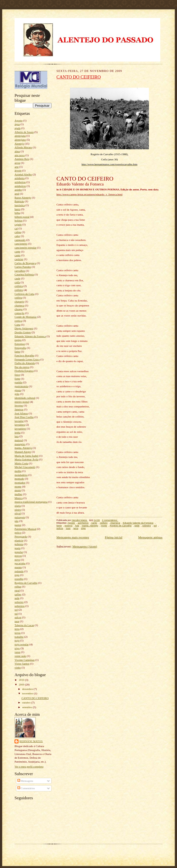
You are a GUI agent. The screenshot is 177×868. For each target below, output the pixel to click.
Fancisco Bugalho (24, 355)
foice (17, 375)
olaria (18, 506)
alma (17, 151)
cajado (18, 224)
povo (17, 560)
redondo (19, 571)
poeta (18, 548)
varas (18, 652)
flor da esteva (22, 367)
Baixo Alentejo (23, 198)
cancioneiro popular (26, 248)
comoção (19, 313)
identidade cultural (25, 398)
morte (18, 490)
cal (16, 228)
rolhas (18, 586)
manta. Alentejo (23, 448)
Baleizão (19, 201)
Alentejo (19, 144)
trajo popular (22, 644)
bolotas (18, 220)
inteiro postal (22, 402)
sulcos (18, 617)
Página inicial (114, 537)
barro (18, 209)
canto (18, 255)
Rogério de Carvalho (26, 583)
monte (18, 486)
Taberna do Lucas (24, 625)
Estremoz (20, 344)
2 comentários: (110, 520)
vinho (18, 668)
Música (19, 498)
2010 (22, 680)
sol (16, 610)
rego (17, 575)
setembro (28, 707)
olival (18, 513)
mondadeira (21, 475)
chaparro (19, 301)
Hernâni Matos (31, 741)
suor (17, 621)
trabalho (19, 637)
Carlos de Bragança (25, 263)
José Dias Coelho (24, 417)
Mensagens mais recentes (73, 537)
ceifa (17, 282)
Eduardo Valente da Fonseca (30, 336)
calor (17, 236)
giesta (18, 390)
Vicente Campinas (25, 660)
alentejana (20, 136)
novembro (28, 693)
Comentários (26, 788)
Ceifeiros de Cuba (25, 294)
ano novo (20, 155)
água (17, 124)
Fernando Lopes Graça (27, 359)
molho (18, 471)
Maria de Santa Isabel (27, 456)
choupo (19, 309)
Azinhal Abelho (23, 174)
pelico (18, 533)
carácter (19, 259)
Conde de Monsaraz (26, 317)
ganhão (18, 382)
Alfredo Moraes (23, 147)
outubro (27, 702)
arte (17, 167)
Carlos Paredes (23, 267)
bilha (17, 213)
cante (18, 251)
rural (17, 590)
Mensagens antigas (150, 537)
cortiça (18, 321)
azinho (18, 190)
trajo (17, 640)
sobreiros (20, 606)
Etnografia (20, 348)
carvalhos (20, 271)
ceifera (18, 298)
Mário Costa (21, 463)
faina (17, 351)
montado (19, 479)
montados (20, 483)
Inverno (19, 405)
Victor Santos (22, 664)
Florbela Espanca (24, 371)
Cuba (18, 325)
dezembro (28, 689)
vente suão (20, 656)
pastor (18, 525)
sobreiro (19, 602)
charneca (19, 305)
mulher (18, 494)
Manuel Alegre (23, 452)
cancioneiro (21, 244)
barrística (20, 205)
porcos (18, 556)
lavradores (20, 429)
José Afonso (21, 413)
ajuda (18, 128)
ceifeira (19, 286)
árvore (18, 170)
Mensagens (25, 781)
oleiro (18, 510)
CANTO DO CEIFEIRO (35, 698)
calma (18, 232)
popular (19, 552)
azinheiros (20, 186)
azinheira (20, 178)
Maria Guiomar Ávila (27, 459)
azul (17, 194)
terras (18, 633)
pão (17, 521)
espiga (18, 340)
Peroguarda (21, 536)
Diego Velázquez (24, 328)
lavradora (20, 425)
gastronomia (21, 386)
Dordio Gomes (23, 332)
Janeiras (19, 409)
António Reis (22, 159)
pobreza (19, 544)
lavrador (19, 421)
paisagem (20, 517)
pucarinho (20, 563)
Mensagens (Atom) (85, 546)
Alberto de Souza (24, 132)
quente (18, 567)
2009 (22, 684)
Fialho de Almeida (25, 363)
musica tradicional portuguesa (31, 502)
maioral (19, 440)
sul (16, 614)
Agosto (18, 120)
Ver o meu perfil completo (29, 767)
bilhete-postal (22, 217)
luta (17, 436)
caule (18, 278)
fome (17, 379)
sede (17, 598)
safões (18, 594)
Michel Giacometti (25, 467)
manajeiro (20, 444)
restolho (19, 579)
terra (17, 629)
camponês (20, 240)
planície (19, 540)
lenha (18, 433)
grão (17, 394)
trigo (17, 648)
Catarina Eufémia (24, 274)
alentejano (20, 140)
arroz (17, 163)
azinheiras (20, 182)
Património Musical (25, 529)
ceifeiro (19, 290)
